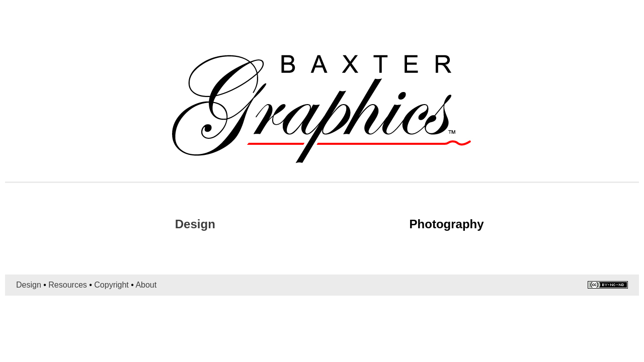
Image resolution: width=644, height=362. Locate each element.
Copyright (111, 285)
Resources (67, 285)
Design (195, 224)
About (146, 285)
